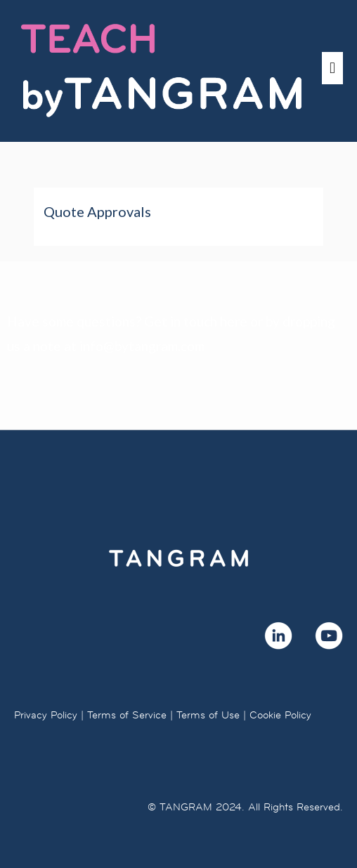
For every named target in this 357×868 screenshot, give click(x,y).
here (234, 321)
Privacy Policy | (49, 715)
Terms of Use (208, 715)
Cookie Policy (280, 715)
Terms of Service (127, 715)
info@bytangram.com (142, 346)
